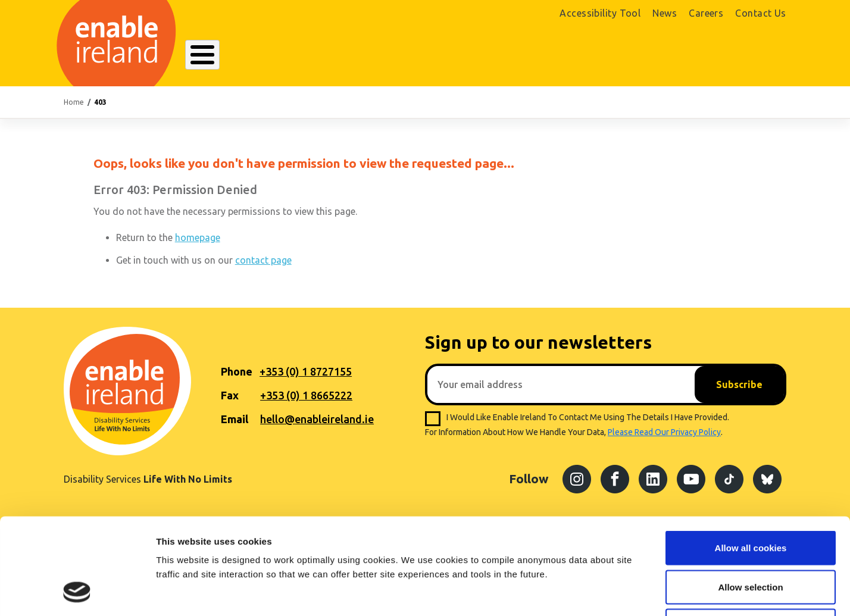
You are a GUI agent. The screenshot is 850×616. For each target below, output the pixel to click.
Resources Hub (425, 56)
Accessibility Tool (600, 13)
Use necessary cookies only (751, 538)
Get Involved (508, 56)
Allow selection (750, 499)
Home (74, 102)
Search (572, 56)
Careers (706, 13)
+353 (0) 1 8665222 (306, 395)
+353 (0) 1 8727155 (306, 371)
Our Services (341, 56)
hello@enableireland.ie (317, 419)
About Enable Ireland (243, 56)
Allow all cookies (751, 460)
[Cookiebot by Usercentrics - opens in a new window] (77, 593)
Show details (625, 592)
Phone (237, 371)
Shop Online (673, 58)
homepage (198, 237)
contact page (263, 260)
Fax (230, 395)
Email (235, 419)
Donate (752, 58)
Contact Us (761, 13)
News (665, 13)
